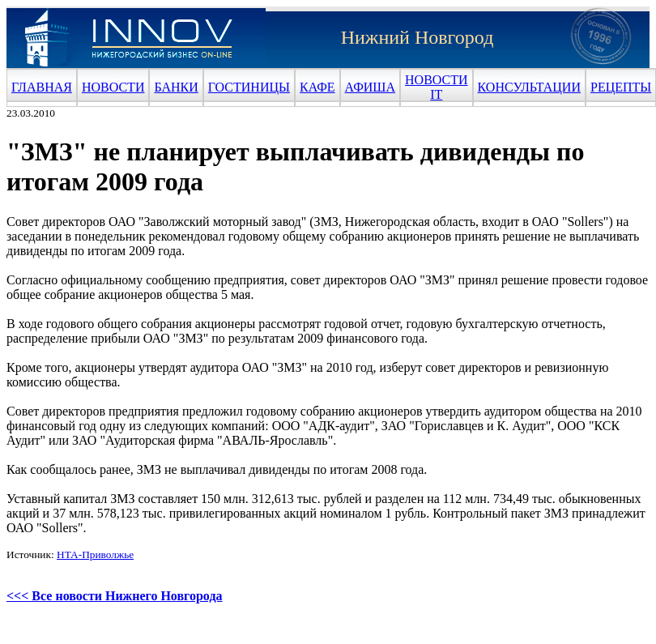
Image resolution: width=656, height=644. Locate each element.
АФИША (370, 87)
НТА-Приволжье (95, 554)
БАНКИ (176, 87)
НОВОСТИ (113, 87)
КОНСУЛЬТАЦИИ (529, 87)
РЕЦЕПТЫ (621, 87)
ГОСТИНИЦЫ (249, 87)
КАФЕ (317, 87)
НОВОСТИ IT (437, 87)
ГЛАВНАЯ (42, 87)
